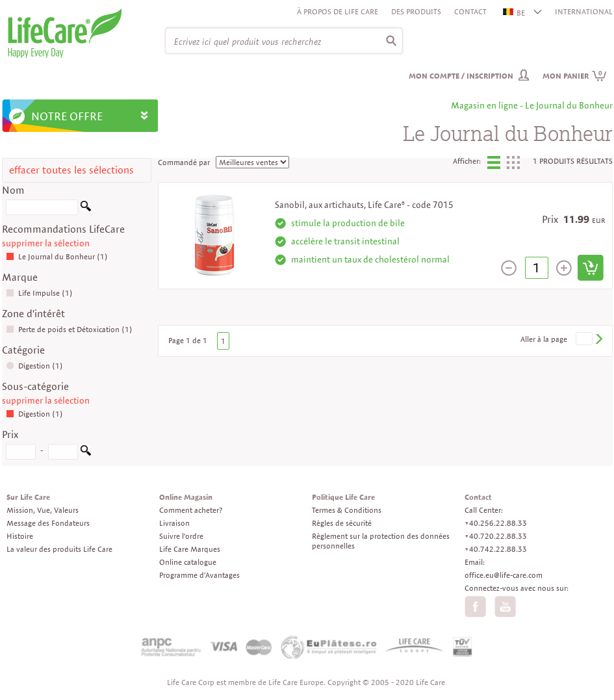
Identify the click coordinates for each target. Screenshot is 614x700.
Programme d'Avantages (199, 575)
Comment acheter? (191, 510)
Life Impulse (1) (39, 293)
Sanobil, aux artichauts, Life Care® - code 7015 (364, 205)
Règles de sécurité (342, 523)
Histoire (20, 536)
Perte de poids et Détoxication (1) (69, 329)
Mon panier (575, 76)
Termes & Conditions (347, 510)
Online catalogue (188, 562)
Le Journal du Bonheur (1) (57, 256)
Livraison (174, 523)
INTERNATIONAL (584, 11)
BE (515, 13)
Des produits (416, 11)
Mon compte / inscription (461, 76)
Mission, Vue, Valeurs (43, 510)
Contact (470, 11)
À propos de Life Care (338, 11)
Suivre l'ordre (181, 536)
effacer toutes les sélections (71, 170)
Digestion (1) (34, 366)
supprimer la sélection (46, 243)
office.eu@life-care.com (504, 575)
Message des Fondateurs (48, 523)
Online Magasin (186, 497)
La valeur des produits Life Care (59, 549)
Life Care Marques (190, 549)
